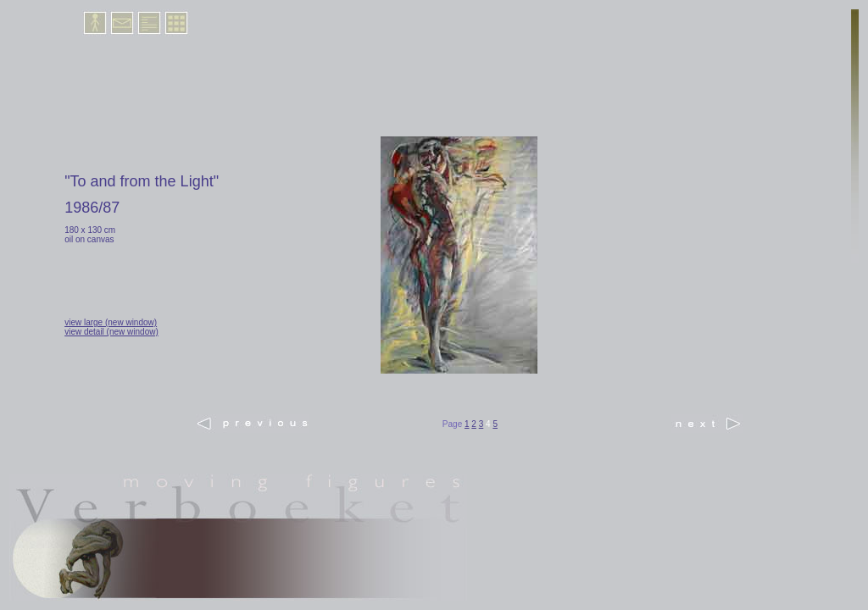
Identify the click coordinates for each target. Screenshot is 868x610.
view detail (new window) (111, 332)
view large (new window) (111, 322)
